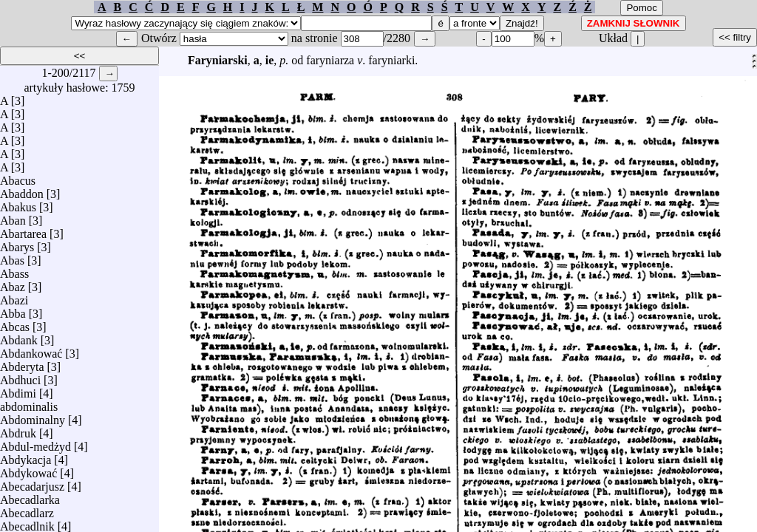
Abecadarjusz (32, 483)
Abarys (17, 243)
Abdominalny (33, 416)
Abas (12, 257)
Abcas (15, 323)
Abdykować (28, 470)
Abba (13, 310)
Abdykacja (26, 456)
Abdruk (18, 430)
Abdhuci (20, 376)
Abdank (19, 337)
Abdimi (18, 390)
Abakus (18, 204)
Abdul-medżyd (35, 443)
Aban (13, 217)
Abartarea (23, 230)
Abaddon (22, 190)
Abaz (13, 283)
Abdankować (31, 350)
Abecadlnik (27, 523)
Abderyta (22, 363)
